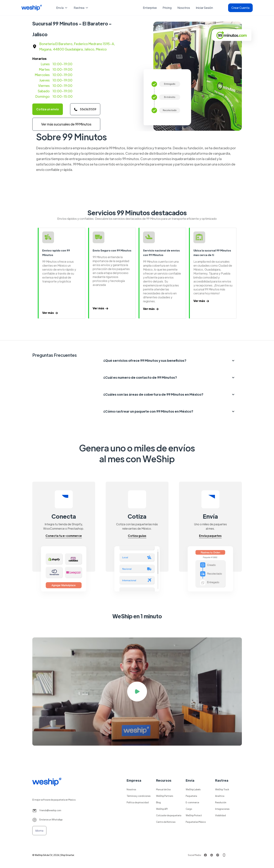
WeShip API (162, 809)
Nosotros (184, 8)
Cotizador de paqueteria (169, 815)
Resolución (221, 802)
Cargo (189, 809)
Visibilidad (220, 815)
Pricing (167, 8)
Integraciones (222, 809)
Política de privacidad (138, 802)
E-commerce (192, 802)
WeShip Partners (165, 796)
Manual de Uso (163, 789)
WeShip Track (222, 789)
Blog (158, 802)
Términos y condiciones (139, 796)
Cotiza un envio (48, 109)
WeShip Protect (194, 815)
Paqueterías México (196, 822)
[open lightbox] (137, 692)
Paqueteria (191, 796)
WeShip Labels (193, 789)
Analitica (220, 796)
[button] (62, 8)
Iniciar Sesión (204, 8)
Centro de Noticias (166, 822)
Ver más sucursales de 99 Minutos (66, 124)
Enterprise (150, 8)
